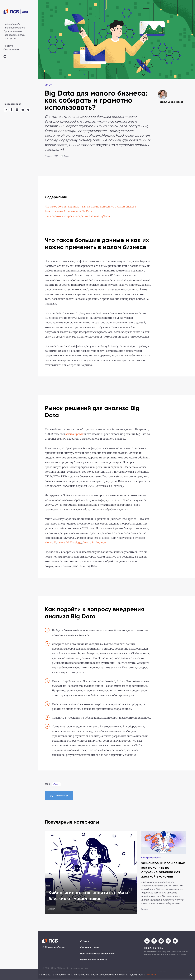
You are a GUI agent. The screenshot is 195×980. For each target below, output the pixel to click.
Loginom (102, 543)
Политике (151, 975)
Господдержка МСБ (14, 35)
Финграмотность (58, 837)
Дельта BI (89, 543)
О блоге (85, 943)
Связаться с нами (90, 949)
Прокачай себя (12, 24)
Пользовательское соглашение (98, 955)
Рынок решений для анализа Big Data (69, 211)
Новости (8, 46)
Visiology (76, 543)
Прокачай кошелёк (14, 28)
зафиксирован (75, 434)
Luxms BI (63, 543)
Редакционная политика (94, 961)
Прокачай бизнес (13, 31)
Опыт (48, 85)
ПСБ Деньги (10, 39)
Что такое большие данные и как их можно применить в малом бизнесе (91, 207)
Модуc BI (51, 543)
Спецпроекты (11, 49)
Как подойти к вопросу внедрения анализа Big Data (78, 216)
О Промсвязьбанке (54, 949)
